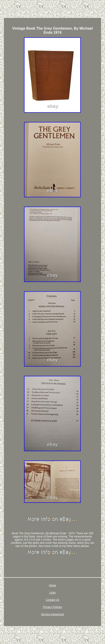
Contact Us (52, 600)
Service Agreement (52, 614)
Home (52, 585)
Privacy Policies (52, 607)
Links (52, 593)
